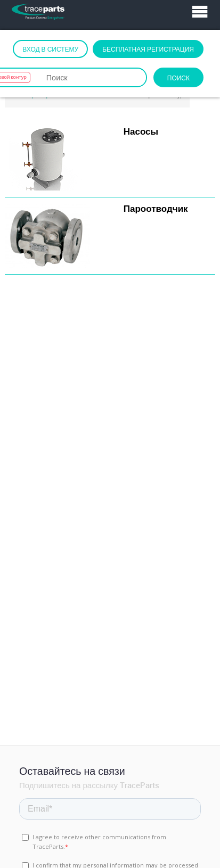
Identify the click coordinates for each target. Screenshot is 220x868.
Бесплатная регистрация (148, 49)
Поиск (178, 78)
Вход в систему (50, 49)
